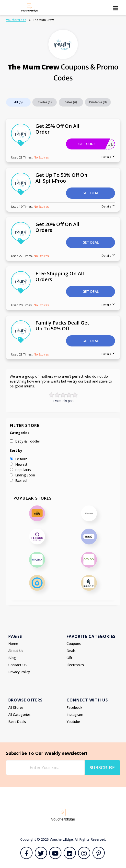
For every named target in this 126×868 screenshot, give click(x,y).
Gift (69, 658)
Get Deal (91, 193)
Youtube (73, 722)
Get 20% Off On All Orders (57, 227)
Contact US (17, 665)
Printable (98, 102)
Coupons (74, 644)
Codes (45, 102)
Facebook (74, 707)
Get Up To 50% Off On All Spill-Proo (61, 178)
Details (106, 157)
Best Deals (17, 722)
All (18, 102)
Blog (12, 658)
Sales (71, 102)
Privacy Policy (19, 672)
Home (13, 644)
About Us (16, 651)
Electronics (75, 665)
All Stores (16, 707)
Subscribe (102, 768)
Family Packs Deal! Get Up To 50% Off (62, 326)
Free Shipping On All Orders (60, 276)
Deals (71, 651)
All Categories (19, 715)
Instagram (75, 715)
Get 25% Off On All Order (57, 129)
